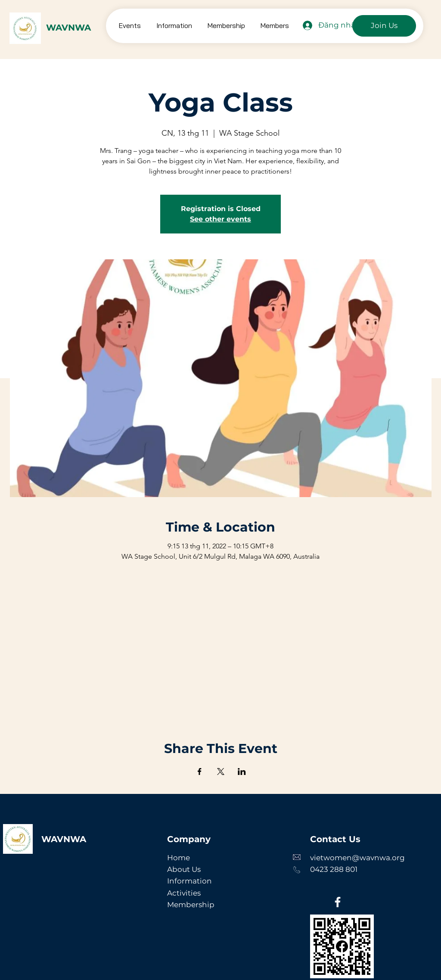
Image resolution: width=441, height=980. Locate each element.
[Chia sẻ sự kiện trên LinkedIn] (242, 772)
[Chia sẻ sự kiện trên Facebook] (200, 772)
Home (179, 858)
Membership (191, 905)
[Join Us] (384, 26)
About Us (184, 869)
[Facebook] (338, 902)
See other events (220, 219)
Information (189, 881)
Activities (184, 893)
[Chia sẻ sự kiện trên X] (221, 772)
